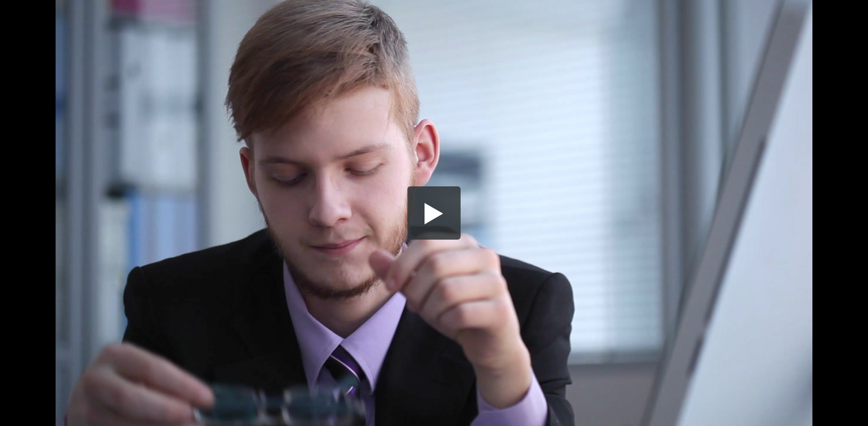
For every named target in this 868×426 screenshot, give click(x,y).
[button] (434, 213)
